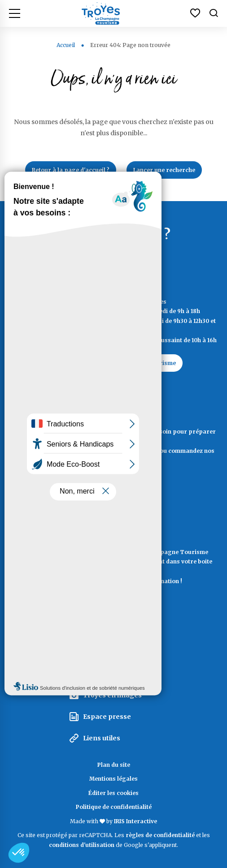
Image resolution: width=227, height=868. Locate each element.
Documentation (114, 493)
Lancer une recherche (164, 170)
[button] (19, 853)
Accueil (66, 45)
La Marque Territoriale (120, 630)
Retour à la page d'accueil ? (71, 170)
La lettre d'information (114, 604)
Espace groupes (109, 674)
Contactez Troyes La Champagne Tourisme (113, 363)
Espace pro (101, 652)
